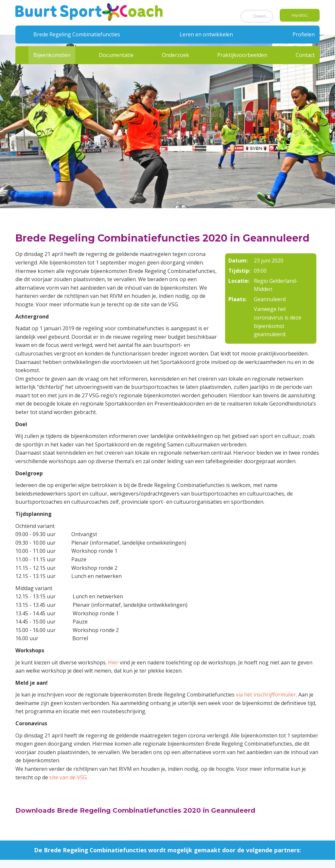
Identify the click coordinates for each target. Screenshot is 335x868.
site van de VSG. (69, 777)
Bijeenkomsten (52, 55)
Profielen (304, 34)
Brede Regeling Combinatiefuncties (77, 34)
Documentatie (116, 55)
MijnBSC (300, 15)
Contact (305, 55)
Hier (113, 662)
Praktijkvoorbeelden (242, 55)
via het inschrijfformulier (266, 695)
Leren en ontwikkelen (206, 34)
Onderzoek (176, 55)
